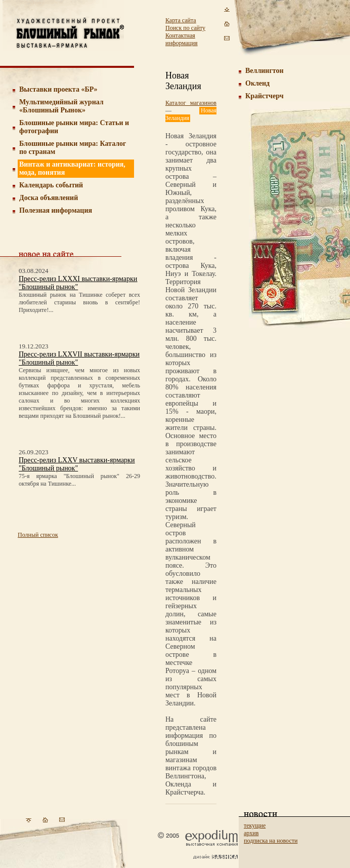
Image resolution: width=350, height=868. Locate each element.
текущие (255, 825)
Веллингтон (265, 71)
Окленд (257, 83)
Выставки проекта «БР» (58, 89)
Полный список (38, 535)
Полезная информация (56, 210)
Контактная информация (182, 39)
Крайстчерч (265, 96)
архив (251, 833)
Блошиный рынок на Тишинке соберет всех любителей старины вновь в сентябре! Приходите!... (79, 302)
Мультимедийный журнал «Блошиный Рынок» (61, 106)
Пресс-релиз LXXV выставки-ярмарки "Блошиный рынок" (77, 464)
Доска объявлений (49, 198)
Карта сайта (181, 20)
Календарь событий (51, 185)
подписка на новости (271, 841)
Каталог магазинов (191, 103)
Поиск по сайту (185, 28)
